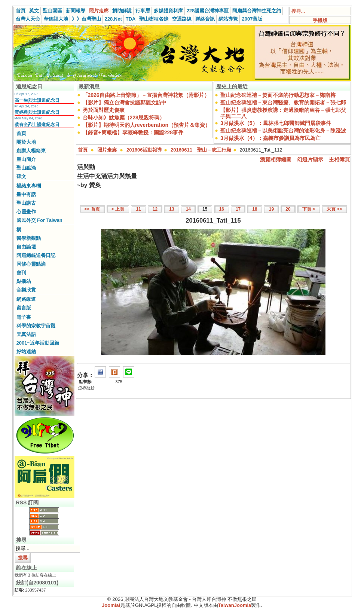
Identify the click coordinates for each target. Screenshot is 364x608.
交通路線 (182, 19)
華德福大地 (56, 19)
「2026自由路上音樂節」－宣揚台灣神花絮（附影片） (146, 95)
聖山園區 (52, 11)
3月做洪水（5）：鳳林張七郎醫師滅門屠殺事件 (276, 123)
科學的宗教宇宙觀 (36, 326)
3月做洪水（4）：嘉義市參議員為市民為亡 (270, 138)
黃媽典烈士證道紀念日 (37, 112)
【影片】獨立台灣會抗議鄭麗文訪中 (125, 103)
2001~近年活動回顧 (38, 343)
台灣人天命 (28, 19)
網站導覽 (228, 19)
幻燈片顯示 (310, 159)
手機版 (320, 20)
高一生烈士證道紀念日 (37, 100)
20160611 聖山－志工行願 (201, 150)
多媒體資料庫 (168, 11)
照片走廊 (99, 11)
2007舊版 (252, 19)
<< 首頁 (92, 209)
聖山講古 (26, 203)
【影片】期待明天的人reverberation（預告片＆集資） (146, 125)
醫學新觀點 (29, 238)
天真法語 (26, 334)
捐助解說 (122, 11)
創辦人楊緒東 (31, 151)
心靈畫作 (26, 212)
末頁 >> (334, 209)
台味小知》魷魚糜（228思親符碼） (124, 117)
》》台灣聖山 (86, 19)
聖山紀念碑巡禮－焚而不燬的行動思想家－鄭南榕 (278, 95)
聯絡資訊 (205, 19)
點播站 (24, 281)
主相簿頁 (339, 159)
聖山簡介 (26, 159)
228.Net (113, 19)
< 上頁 (118, 209)
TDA (131, 19)
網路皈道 (26, 299)
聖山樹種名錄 (154, 19)
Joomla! (111, 605)
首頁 (21, 11)
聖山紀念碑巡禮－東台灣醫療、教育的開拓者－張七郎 (283, 103)
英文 (34, 11)
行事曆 (143, 11)
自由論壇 (26, 247)
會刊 (21, 273)
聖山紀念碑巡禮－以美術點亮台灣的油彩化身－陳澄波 (283, 131)
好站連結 (26, 352)
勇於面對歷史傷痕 (104, 110)
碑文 (21, 176)
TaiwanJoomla (235, 605)
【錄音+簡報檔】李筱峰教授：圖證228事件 (133, 132)
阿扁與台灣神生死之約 (257, 11)
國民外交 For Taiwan (39, 220)
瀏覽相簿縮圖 (276, 159)
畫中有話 (26, 194)
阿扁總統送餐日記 (36, 255)
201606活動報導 (144, 150)
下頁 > (309, 209)
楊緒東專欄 (29, 186)
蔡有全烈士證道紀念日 (37, 125)
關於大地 (26, 142)
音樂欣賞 (26, 290)
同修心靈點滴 (31, 264)
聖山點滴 (26, 168)
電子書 (24, 317)
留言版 (24, 308)
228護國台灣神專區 (208, 11)
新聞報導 (76, 11)
